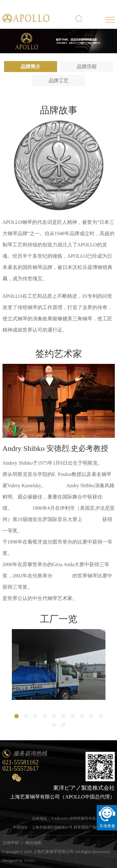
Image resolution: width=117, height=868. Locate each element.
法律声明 (11, 843)
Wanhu (29, 860)
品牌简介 (31, 67)
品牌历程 (87, 67)
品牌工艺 (59, 81)
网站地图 (33, 843)
